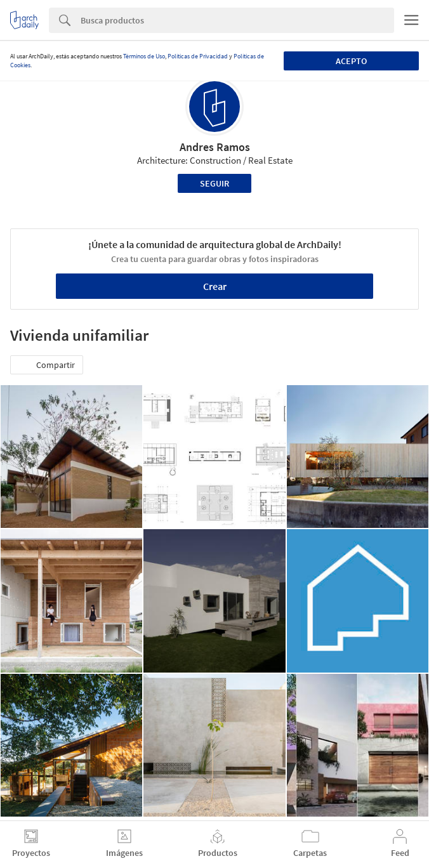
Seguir (214, 183)
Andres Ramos (215, 147)
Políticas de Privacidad (198, 56)
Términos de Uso (144, 56)
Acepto (351, 61)
